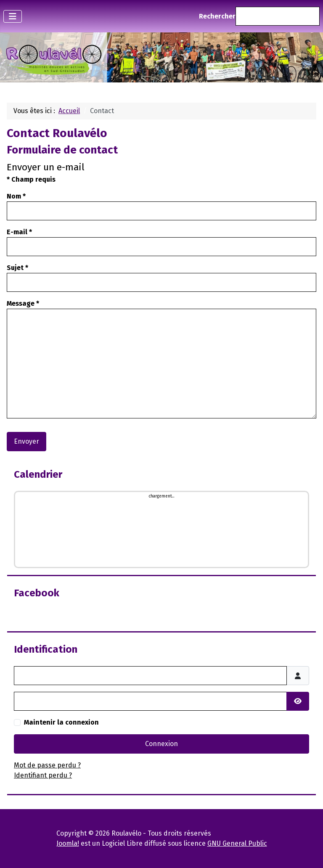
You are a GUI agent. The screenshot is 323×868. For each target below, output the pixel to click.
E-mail (19, 232)
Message (23, 303)
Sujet (17, 268)
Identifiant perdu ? (43, 775)
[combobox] (278, 16)
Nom (16, 196)
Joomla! (68, 843)
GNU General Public (237, 843)
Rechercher (217, 16)
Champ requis (31, 179)
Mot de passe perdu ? (47, 765)
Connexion (161, 744)
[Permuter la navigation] (13, 16)
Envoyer (26, 441)
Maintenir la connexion (61, 722)
